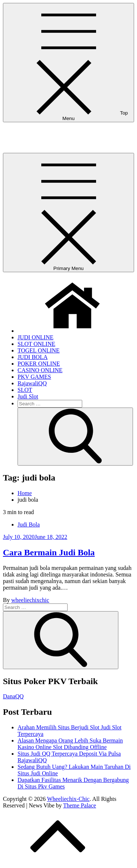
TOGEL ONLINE (39, 350)
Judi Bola (29, 524)
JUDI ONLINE (35, 337)
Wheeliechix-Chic (24, 131)
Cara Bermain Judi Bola (49, 552)
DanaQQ (13, 696)
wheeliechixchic (30, 600)
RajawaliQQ (32, 383)
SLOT (25, 390)
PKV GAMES (34, 377)
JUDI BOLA (33, 357)
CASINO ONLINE (40, 370)
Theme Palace (80, 805)
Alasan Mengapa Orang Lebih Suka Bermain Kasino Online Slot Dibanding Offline (70, 744)
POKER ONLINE (39, 364)
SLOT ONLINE (36, 344)
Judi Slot (28, 396)
